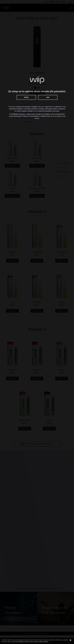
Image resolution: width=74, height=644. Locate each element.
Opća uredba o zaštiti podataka (39, 642)
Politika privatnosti (24, 642)
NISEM (26, 97)
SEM (48, 97)
